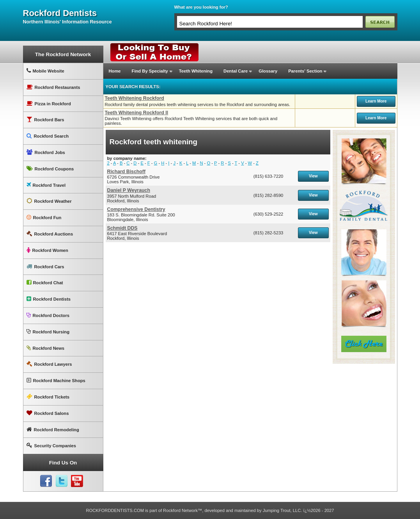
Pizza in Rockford (49, 104)
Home (115, 71)
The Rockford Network (63, 54)
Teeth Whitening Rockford (135, 98)
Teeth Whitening (196, 71)
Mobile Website (45, 71)
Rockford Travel (46, 185)
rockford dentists (60, 13)
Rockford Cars (45, 267)
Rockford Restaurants (53, 87)
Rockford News (45, 348)
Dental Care (236, 71)
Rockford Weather (49, 201)
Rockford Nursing (48, 332)
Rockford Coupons (50, 169)
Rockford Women (47, 250)
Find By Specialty (150, 71)
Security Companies (51, 445)
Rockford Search (48, 136)
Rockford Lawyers (49, 364)
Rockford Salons (48, 413)
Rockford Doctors (48, 315)
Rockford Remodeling (53, 430)
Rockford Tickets (48, 397)
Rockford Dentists (49, 299)
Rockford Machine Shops (56, 380)
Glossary (268, 71)
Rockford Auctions (50, 234)
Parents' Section (305, 71)
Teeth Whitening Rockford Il (137, 113)
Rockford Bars (45, 120)
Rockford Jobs (46, 152)
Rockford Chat (45, 283)
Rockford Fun (44, 217)
